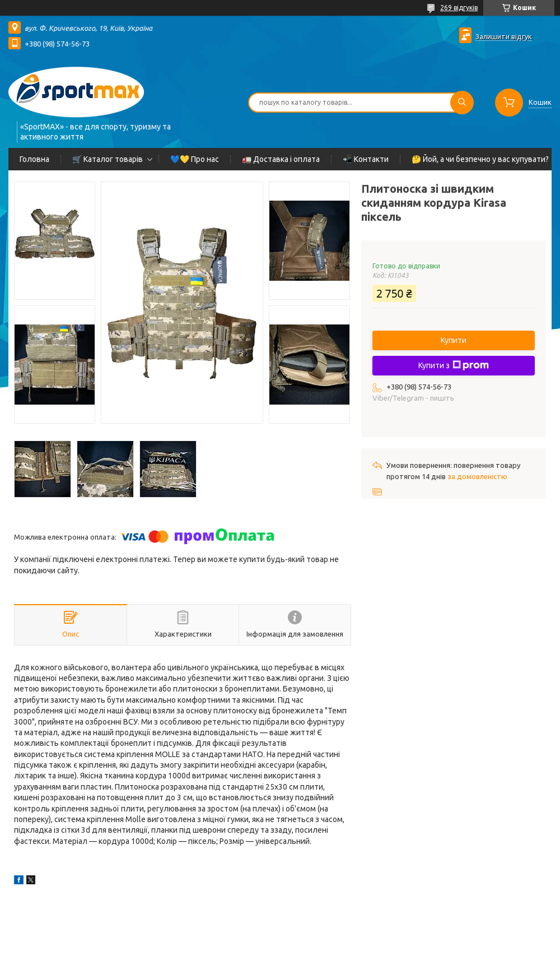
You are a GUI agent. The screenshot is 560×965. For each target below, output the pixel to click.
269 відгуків (459, 8)
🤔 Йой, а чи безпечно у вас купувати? (480, 159)
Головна (34, 159)
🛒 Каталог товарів (108, 159)
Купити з (454, 365)
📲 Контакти (366, 159)
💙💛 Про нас (195, 159)
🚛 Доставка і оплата (281, 159)
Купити (454, 340)
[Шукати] (462, 103)
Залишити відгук (504, 36)
